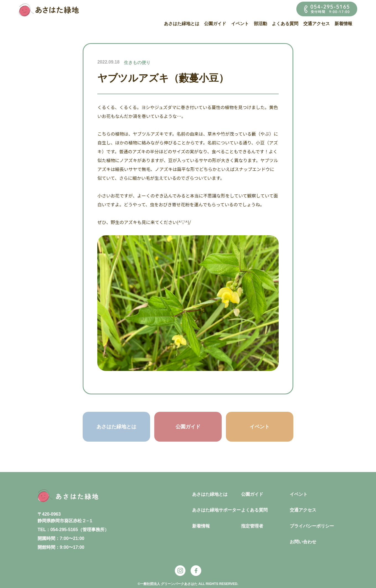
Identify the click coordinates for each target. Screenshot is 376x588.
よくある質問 (285, 24)
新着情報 (343, 24)
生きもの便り (137, 63)
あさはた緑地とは (182, 24)
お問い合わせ (303, 542)
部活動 (260, 24)
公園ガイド (215, 24)
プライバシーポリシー (312, 526)
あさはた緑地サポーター (216, 510)
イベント (240, 24)
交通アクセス (317, 24)
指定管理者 (252, 526)
